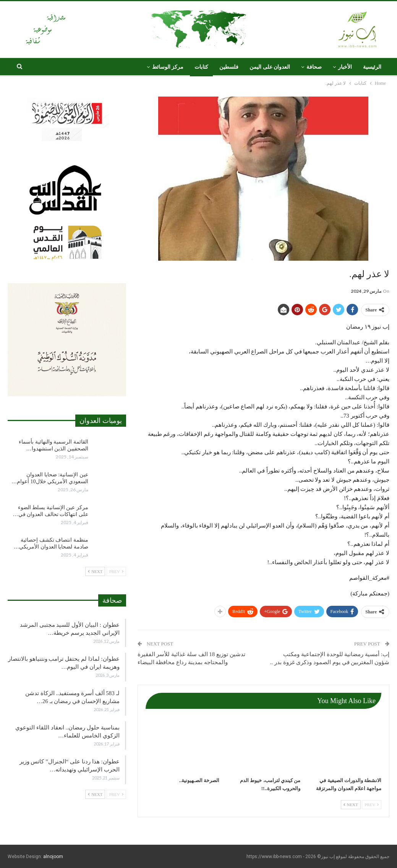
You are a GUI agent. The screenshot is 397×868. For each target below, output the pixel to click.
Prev (372, 805)
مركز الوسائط (168, 67)
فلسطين (229, 67)
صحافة (314, 67)
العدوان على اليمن (270, 67)
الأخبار (345, 67)
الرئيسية (372, 67)
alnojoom (53, 857)
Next (351, 805)
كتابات (201, 67)
